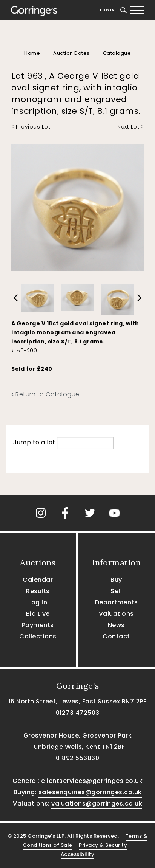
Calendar (38, 580)
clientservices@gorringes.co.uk (92, 781)
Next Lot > (130, 127)
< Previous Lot (31, 127)
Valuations (116, 614)
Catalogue (117, 53)
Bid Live (38, 614)
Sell (116, 591)
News (116, 625)
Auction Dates (71, 53)
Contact (116, 636)
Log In (107, 10)
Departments (117, 602)
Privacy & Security (103, 845)
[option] (37, 296)
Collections (38, 636)
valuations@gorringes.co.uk (97, 804)
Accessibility (78, 854)
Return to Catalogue (45, 394)
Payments (38, 625)
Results (38, 591)
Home (32, 53)
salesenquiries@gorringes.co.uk (90, 792)
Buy (116, 580)
